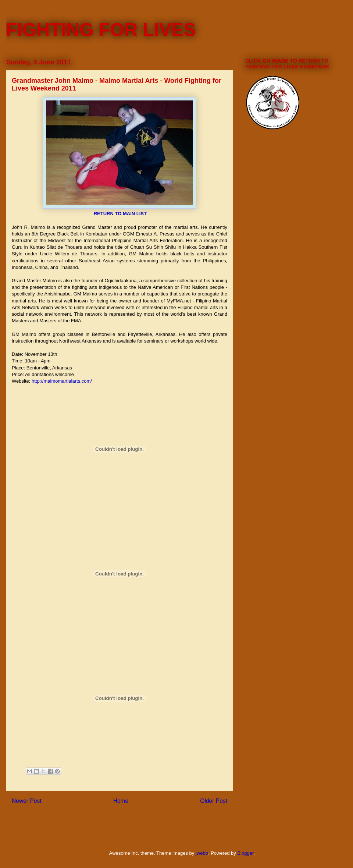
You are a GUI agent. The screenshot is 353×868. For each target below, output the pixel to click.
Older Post (214, 801)
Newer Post (27, 801)
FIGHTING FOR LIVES (101, 30)
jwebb (202, 853)
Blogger (245, 853)
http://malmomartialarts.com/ (62, 381)
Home (121, 801)
